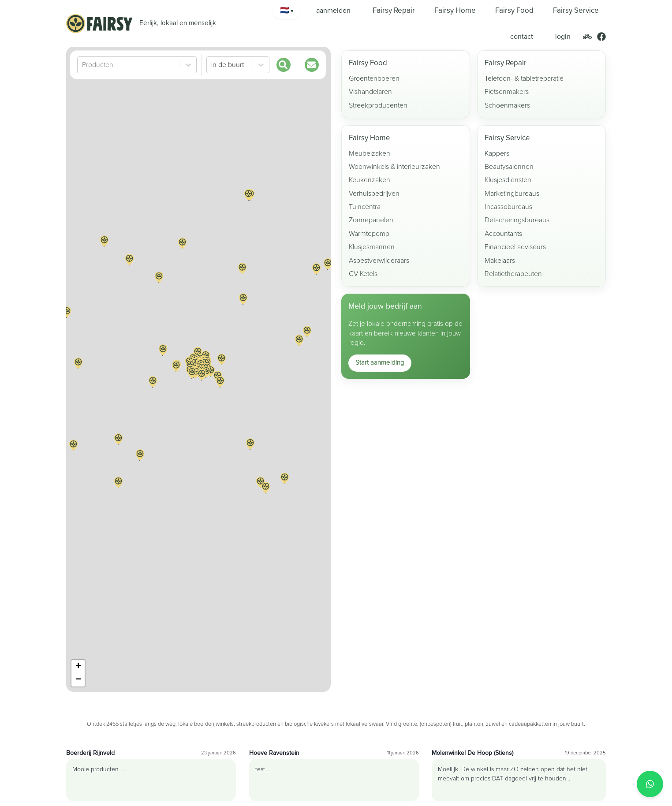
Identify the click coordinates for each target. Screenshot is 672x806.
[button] (221, 365)
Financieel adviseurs (515, 247)
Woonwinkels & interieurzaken (394, 167)
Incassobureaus (508, 207)
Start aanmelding (380, 363)
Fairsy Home (369, 138)
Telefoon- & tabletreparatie (524, 78)
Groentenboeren (374, 78)
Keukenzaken (370, 180)
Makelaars (500, 261)
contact (522, 37)
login (563, 37)
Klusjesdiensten (508, 180)
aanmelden (333, 11)
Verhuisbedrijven (374, 194)
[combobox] (83, 65)
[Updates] (312, 65)
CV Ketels (363, 274)
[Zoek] (284, 65)
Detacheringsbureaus (517, 220)
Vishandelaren (370, 92)
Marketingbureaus (512, 194)
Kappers (497, 153)
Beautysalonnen (509, 167)
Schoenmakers (507, 105)
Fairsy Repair (506, 63)
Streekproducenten (378, 105)
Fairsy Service (507, 138)
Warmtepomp (369, 234)
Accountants (503, 234)
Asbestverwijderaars (379, 261)
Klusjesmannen (372, 247)
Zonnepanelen (371, 220)
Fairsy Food (368, 63)
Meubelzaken (370, 153)
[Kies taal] (287, 11)
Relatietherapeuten (513, 274)
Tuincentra (365, 207)
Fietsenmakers (507, 92)
